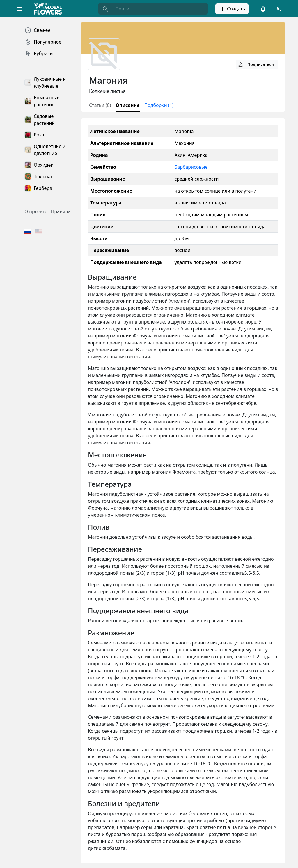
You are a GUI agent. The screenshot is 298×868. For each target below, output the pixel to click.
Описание (127, 105)
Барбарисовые (191, 167)
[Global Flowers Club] (50, 9)
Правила (61, 211)
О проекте (36, 211)
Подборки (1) (159, 105)
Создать (232, 9)
